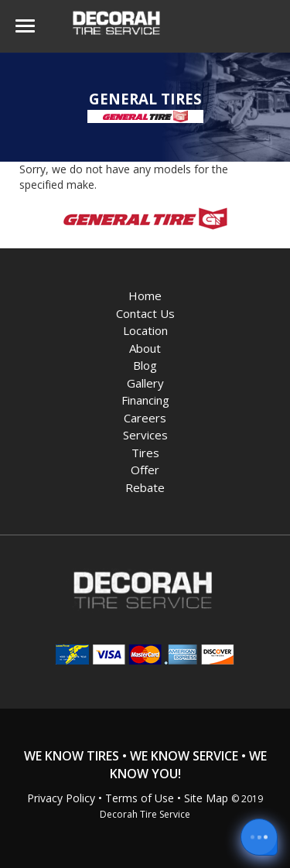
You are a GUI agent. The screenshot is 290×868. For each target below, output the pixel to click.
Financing (145, 400)
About (145, 348)
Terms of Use (140, 798)
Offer (145, 470)
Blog (145, 365)
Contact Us (145, 313)
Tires (145, 453)
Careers (145, 418)
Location (145, 330)
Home (145, 296)
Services (145, 435)
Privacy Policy (61, 798)
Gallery (145, 383)
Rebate (145, 487)
